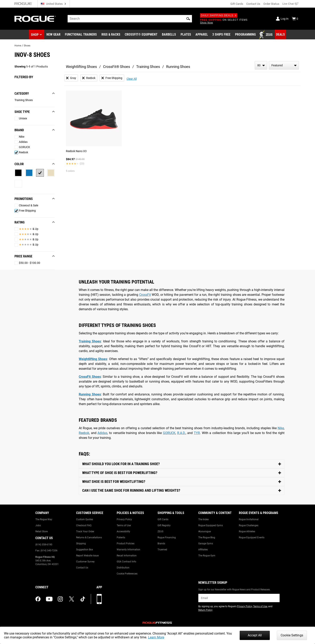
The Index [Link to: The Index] (204, 519)
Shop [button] (35, 35)
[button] (188, 19)
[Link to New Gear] (53, 35)
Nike (281, 428)
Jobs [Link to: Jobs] (38, 525)
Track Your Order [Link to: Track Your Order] (85, 531)
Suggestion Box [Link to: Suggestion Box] (85, 550)
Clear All (132, 79)
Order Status (271, 4)
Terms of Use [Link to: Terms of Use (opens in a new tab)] (260, 606)
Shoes (27, 46)
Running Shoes (178, 67)
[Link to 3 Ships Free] (221, 35)
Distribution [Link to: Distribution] (123, 568)
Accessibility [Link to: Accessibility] (123, 531)
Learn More (156, 637)
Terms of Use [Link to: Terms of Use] (124, 525)
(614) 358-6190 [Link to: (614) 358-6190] (44, 545)
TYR (197, 433)
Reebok (84, 433)
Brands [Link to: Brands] (161, 544)
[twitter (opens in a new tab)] (72, 599)
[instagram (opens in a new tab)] (60, 599)
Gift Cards (237, 4)
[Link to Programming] (245, 35)
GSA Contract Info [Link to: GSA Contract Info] (126, 562)
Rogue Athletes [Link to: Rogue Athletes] (247, 531)
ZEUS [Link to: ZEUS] (160, 531)
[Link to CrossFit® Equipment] (141, 35)
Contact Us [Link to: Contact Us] (82, 568)
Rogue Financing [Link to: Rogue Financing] (167, 538)
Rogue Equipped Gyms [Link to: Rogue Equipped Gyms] (211, 525)
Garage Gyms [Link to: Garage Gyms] (206, 544)
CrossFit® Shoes (117, 67)
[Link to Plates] (186, 35)
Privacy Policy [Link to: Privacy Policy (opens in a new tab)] (245, 606)
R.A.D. (181, 433)
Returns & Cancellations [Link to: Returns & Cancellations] (89, 538)
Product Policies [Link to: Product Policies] (126, 544)
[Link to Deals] (280, 35)
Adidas (102, 433)
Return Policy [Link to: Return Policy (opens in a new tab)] (205, 610)
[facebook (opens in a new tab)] (38, 599)
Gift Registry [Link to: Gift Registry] (164, 525)
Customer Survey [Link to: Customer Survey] (85, 562)
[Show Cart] (295, 19)
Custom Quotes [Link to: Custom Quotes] (85, 519)
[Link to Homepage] (35, 19)
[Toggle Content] (182, 464)
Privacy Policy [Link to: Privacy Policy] (124, 519)
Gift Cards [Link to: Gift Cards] (163, 519)
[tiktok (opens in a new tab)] (83, 599)
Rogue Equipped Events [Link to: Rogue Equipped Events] (252, 538)
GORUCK (169, 433)
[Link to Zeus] (266, 35)
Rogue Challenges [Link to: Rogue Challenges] (249, 525)
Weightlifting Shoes (81, 67)
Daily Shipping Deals (219, 15)
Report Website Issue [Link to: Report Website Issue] (87, 556)
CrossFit (145, 295)
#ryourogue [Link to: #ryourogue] (205, 531)
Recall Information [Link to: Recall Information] (127, 556)
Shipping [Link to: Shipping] (81, 544)
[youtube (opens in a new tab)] (49, 599)
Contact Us (253, 4)
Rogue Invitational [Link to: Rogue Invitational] (249, 519)
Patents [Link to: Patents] (121, 538)
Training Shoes (148, 67)
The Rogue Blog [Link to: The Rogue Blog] (207, 538)
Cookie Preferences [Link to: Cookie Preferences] (127, 574)
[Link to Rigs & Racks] (111, 35)
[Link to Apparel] (202, 35)
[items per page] (261, 65)
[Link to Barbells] (169, 35)
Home (18, 46)
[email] (239, 598)
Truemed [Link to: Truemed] (162, 550)
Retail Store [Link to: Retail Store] (41, 531)
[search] (130, 19)
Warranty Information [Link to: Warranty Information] (128, 550)
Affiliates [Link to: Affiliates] (203, 550)
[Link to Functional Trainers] (81, 35)
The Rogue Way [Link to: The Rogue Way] (44, 519)
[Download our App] (99, 599)
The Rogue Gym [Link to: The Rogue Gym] (207, 556)
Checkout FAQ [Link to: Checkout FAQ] (84, 525)
